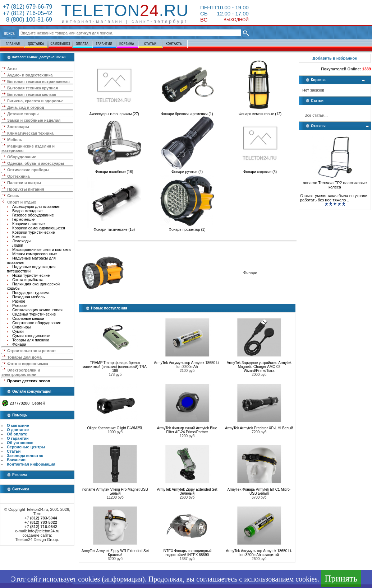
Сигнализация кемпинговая (37, 310)
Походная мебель (28, 297)
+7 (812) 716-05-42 (27, 13)
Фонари (19, 344)
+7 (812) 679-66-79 (27, 7)
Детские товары (23, 114)
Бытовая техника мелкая (32, 94)
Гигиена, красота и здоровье (35, 101)
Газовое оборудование (33, 215)
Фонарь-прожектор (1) (187, 228)
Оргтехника (18, 176)
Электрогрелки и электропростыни (21, 372)
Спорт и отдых (22, 202)
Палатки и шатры (24, 183)
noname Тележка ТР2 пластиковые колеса (335, 183)
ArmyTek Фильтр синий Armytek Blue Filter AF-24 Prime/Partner (187, 430)
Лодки (18, 245)
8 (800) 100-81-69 (27, 20)
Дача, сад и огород (26, 107)
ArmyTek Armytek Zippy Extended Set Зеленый (187, 491)
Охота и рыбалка (28, 280)
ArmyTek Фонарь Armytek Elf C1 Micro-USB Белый (259, 491)
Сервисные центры (26, 447)
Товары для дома (24, 357)
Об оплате (17, 434)
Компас (19, 237)
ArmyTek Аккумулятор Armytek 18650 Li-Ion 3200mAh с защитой (259, 553)
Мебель (15, 140)
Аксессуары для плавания (36, 206)
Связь (13, 196)
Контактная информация (31, 464)
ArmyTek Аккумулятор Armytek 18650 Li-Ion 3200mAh (187, 365)
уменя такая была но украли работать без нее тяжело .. (334, 198)
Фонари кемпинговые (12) (260, 112)
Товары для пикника (31, 340)
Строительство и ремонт (32, 351)
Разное (19, 301)
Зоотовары (18, 127)
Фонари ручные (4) (187, 170)
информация (123, 579)
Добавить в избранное (335, 58)
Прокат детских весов (29, 381)
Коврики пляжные (28, 224)
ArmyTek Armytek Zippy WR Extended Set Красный (115, 553)
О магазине (18, 425)
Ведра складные (27, 211)
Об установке (20, 443)
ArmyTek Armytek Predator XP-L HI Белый (259, 428)
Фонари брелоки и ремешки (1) (187, 112)
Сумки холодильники (31, 336)
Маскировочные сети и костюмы (42, 249)
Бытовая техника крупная (33, 88)
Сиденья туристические (34, 314)
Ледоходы (21, 241)
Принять (341, 578)
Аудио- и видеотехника (30, 75)
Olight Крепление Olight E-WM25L (115, 428)
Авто (12, 69)
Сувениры (22, 327)
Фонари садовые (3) (260, 170)
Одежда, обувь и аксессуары (36, 163)
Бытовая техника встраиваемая (38, 81)
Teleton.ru (125, 10)
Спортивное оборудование (37, 323)
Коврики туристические (34, 232)
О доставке (18, 430)
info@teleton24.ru (44, 531)
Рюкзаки (20, 305)
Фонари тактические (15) (114, 228)
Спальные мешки (28, 318)
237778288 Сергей (27, 403)
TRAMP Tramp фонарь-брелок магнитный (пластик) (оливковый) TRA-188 (115, 367)
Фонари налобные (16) (114, 170)
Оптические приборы (28, 170)
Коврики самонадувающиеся (39, 228)
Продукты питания (26, 189)
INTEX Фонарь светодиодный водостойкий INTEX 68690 (187, 553)
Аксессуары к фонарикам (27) (114, 112)
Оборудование (22, 157)
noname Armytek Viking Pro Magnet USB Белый (115, 491)
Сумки (18, 331)
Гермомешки (24, 219)
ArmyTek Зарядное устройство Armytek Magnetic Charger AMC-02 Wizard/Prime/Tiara (259, 367)
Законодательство (25, 456)
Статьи (14, 451)
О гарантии (18, 438)
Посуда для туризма (31, 293)
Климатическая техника (30, 133)
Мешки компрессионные (35, 254)
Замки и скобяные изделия (34, 120)
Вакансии (16, 460)
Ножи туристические (31, 275)
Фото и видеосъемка (28, 364)
